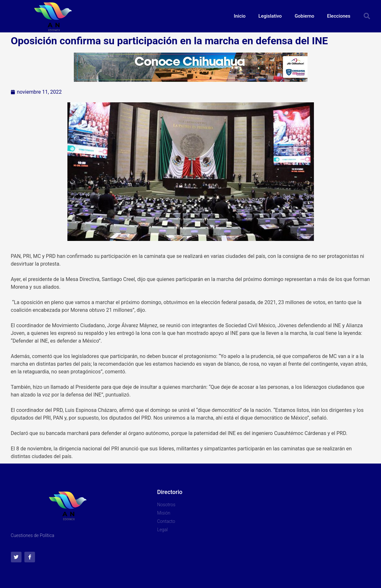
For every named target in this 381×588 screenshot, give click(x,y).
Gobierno (304, 16)
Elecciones (339, 16)
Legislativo (270, 16)
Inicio (240, 16)
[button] (367, 16)
